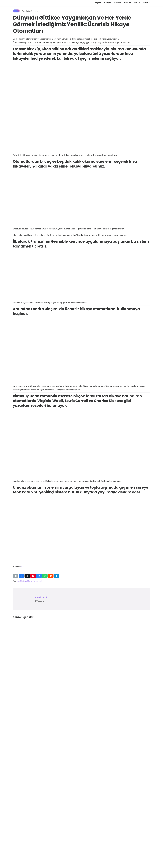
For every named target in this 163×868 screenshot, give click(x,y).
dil (21, 581)
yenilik (41, 581)
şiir (34, 581)
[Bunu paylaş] (21, 576)
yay (37, 581)
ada (18, 581)
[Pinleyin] (33, 576)
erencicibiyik (41, 597)
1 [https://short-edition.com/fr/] (21, 567)
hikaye (30, 581)
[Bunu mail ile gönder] (16, 576)
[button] (149, 3)
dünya (25, 581)
